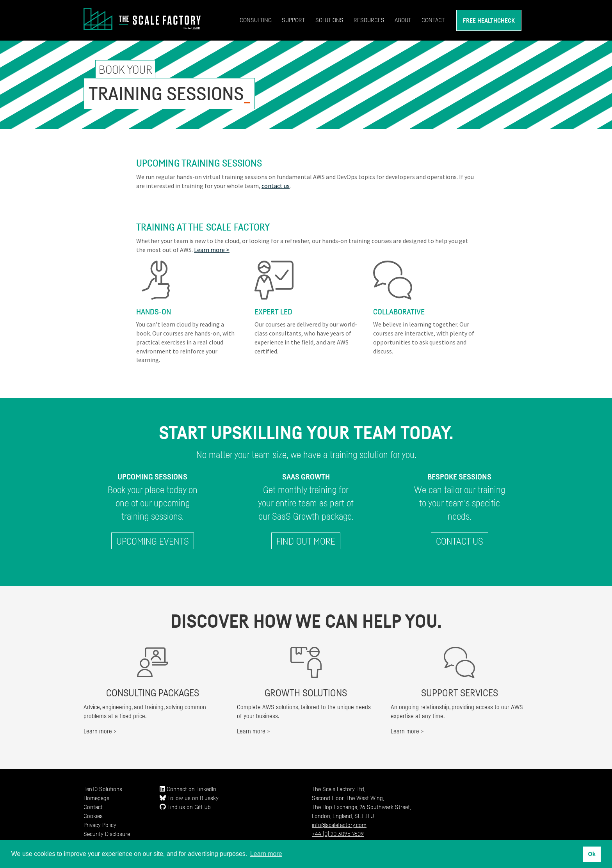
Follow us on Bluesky (189, 798)
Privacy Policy (100, 825)
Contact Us (460, 541)
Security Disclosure (107, 834)
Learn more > (212, 250)
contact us (276, 186)
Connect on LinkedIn (188, 789)
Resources (369, 20)
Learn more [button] (266, 854)
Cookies (93, 816)
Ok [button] (592, 854)
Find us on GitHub (185, 807)
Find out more (306, 541)
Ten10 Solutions (103, 789)
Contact (433, 20)
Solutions (329, 20)
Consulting (256, 20)
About (403, 20)
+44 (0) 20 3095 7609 (338, 834)
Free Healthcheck (489, 20)
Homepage (96, 798)
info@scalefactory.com (339, 825)
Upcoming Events (153, 541)
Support (294, 20)
